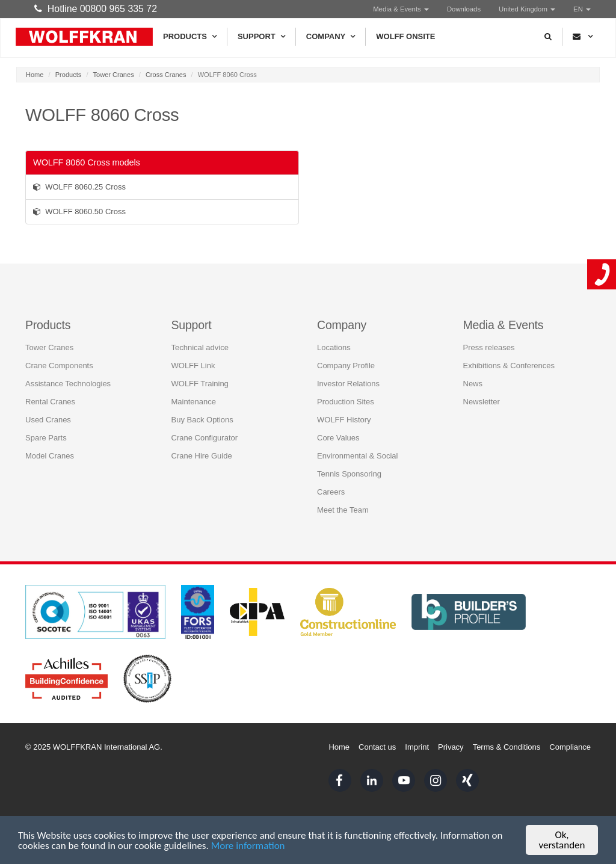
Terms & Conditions (507, 747)
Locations (334, 347)
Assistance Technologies (68, 384)
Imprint (417, 747)
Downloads (464, 9)
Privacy (451, 747)
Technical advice (200, 347)
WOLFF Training (200, 384)
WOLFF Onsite (405, 36)
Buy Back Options (202, 420)
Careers (331, 492)
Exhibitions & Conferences (509, 366)
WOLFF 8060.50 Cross (79, 211)
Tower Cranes (114, 75)
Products (190, 37)
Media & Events (401, 9)
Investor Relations (348, 384)
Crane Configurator (205, 438)
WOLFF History (344, 420)
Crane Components (59, 366)
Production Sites (346, 402)
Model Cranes (50, 456)
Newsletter (482, 402)
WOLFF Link (193, 366)
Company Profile (346, 366)
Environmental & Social (357, 456)
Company (331, 37)
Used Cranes (48, 420)
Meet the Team (343, 510)
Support (261, 37)
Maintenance (194, 402)
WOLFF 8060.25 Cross (79, 187)
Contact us (377, 747)
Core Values (338, 438)
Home (35, 75)
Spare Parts (46, 438)
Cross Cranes (166, 75)
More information (248, 846)
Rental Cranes (50, 402)
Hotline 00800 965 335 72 (96, 9)
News (473, 384)
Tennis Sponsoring (349, 474)
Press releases (489, 347)
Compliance (570, 747)
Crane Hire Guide (202, 456)
